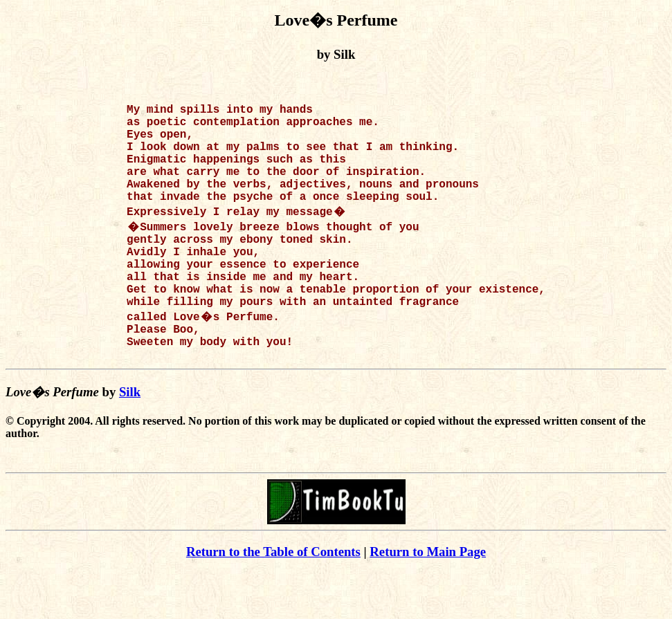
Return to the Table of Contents (273, 599)
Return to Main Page (428, 599)
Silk (130, 439)
